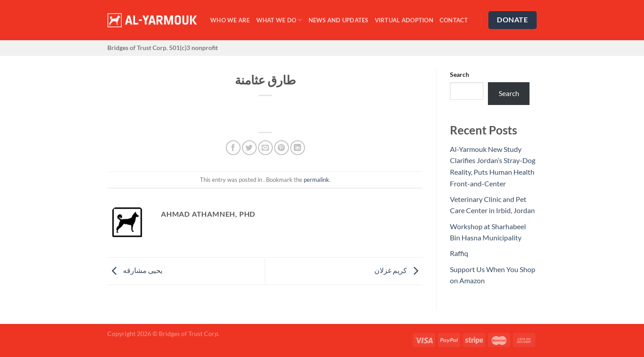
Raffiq (459, 253)
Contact (454, 20)
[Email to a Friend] (265, 148)
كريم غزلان (398, 270)
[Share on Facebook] (233, 148)
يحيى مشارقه (135, 270)
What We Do (279, 20)
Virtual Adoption (404, 20)
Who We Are (230, 20)
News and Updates (339, 20)
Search (460, 74)
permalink (316, 180)
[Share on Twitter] (249, 148)
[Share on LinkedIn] (298, 148)
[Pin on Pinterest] (282, 148)
